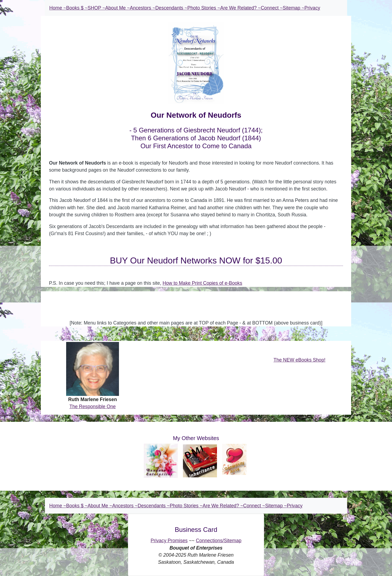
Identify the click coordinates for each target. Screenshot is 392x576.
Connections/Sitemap (218, 541)
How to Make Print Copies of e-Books (202, 283)
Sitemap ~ (294, 8)
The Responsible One (93, 407)
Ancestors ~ (143, 8)
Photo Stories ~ (204, 8)
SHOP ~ (97, 8)
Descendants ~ (171, 8)
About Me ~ (118, 8)
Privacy (312, 8)
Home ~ (58, 8)
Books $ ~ (77, 8)
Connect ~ (272, 8)
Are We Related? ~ (241, 8)
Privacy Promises (169, 541)
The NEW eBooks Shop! (300, 360)
